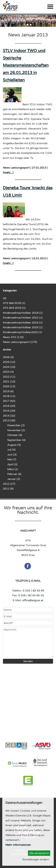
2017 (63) (9, 401)
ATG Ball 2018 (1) (14, 303)
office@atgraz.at (33, 600)
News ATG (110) (13, 337)
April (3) (12, 464)
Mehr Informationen (18, 845)
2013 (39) (9, 420)
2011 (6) (8, 489)
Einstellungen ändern (36, 859)
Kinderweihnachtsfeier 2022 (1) (23, 318)
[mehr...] (8, 172)
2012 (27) (9, 484)
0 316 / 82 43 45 (33, 591)
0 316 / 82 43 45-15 (31, 595)
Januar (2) (14, 479)
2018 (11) (9, 396)
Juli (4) (11, 450)
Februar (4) (14, 474)
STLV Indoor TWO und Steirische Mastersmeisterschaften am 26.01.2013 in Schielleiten (26, 65)
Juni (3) (12, 455)
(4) (5, 298)
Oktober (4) (15, 435)
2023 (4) (8, 372)
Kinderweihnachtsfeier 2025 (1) (23, 327)
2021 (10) (9, 382)
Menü (50, 7)
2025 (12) (9, 362)
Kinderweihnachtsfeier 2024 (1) (23, 323)
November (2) (16, 430)
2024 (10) (9, 367)
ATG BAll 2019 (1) (14, 308)
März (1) (13, 469)
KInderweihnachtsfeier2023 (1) (22, 332)
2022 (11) (9, 377)
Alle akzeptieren (39, 853)
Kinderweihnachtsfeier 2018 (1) (23, 313)
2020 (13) (9, 386)
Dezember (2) (16, 425)
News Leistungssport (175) (20, 342)
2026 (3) (8, 357)
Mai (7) (12, 459)
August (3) (14, 445)
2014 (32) (9, 416)
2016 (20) (9, 406)
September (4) (16, 440)
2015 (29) (9, 411)
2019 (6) (8, 391)
